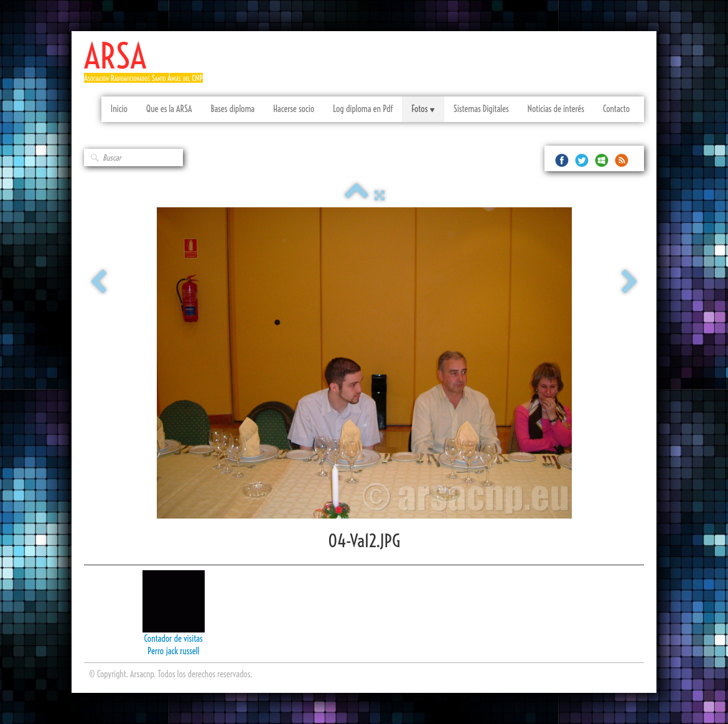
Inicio (119, 109)
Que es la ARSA (169, 109)
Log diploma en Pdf (363, 109)
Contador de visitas (174, 639)
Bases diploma (232, 109)
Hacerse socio (294, 109)
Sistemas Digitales (481, 109)
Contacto (616, 109)
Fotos (423, 109)
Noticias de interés (556, 109)
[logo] (148, 67)
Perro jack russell (173, 651)
